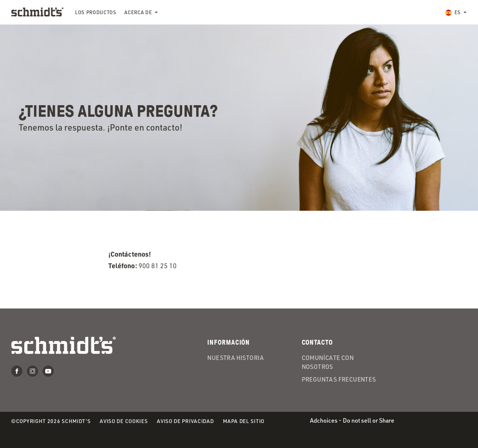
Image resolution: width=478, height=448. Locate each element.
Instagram (32, 371)
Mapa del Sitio (244, 421)
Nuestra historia (235, 358)
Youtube (48, 371)
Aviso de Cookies (124, 421)
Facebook (17, 371)
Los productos (96, 12)
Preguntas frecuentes (339, 379)
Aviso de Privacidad (185, 421)
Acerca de (138, 12)
